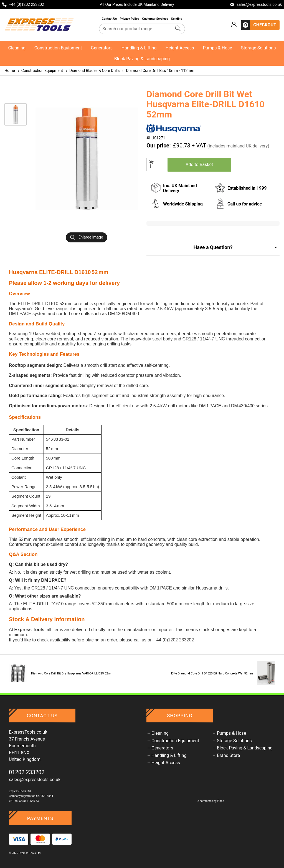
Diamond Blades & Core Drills (92, 71)
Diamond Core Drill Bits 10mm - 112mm (158, 71)
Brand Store (228, 756)
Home (10, 71)
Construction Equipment (58, 48)
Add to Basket (199, 165)
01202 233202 (27, 772)
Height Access (180, 48)
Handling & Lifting (139, 48)
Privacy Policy (130, 19)
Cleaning (17, 48)
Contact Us (110, 19)
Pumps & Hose (217, 48)
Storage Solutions (258, 48)
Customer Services (155, 19)
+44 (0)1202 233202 (174, 640)
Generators (102, 48)
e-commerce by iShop (211, 801)
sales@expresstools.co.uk (35, 780)
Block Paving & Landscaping (142, 59)
